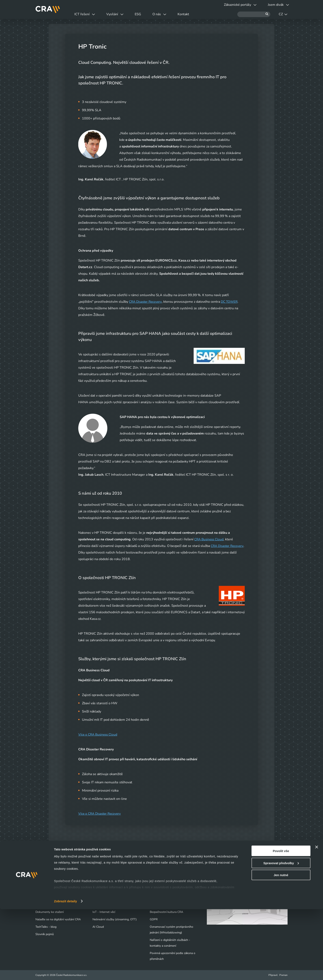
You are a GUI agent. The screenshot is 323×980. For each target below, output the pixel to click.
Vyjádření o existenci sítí (51, 897)
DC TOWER (232, 302)
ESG (145, 14)
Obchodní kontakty (48, 905)
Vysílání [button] (119, 14)
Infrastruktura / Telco (106, 897)
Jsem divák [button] (277, 5)
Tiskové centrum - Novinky (167, 890)
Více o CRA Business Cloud (99, 735)
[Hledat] (254, 14)
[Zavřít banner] (317, 918)
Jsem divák (45, 882)
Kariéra (154, 897)
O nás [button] (169, 14)
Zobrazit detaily (66, 972)
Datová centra (101, 882)
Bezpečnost (100, 905)
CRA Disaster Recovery (146, 302)
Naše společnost (160, 882)
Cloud (96, 890)
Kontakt (195, 14)
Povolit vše (281, 922)
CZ (283, 14)
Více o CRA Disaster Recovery (101, 814)
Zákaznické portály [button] (236, 5)
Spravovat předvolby (281, 934)
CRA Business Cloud (210, 539)
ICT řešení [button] (86, 14)
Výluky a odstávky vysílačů (55, 890)
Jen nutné (281, 946)
